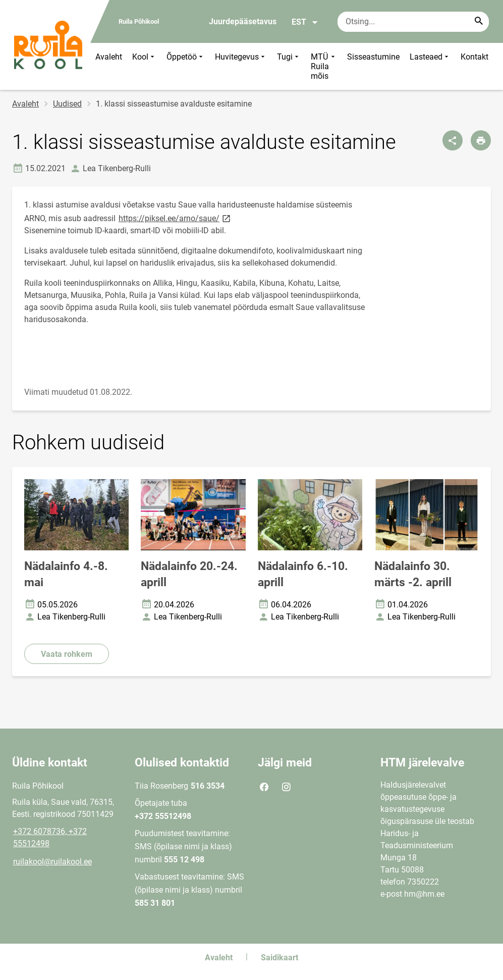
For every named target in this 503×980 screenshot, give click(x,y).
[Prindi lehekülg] (481, 140)
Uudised (67, 104)
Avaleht (109, 57)
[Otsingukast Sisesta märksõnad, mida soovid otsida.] (413, 22)
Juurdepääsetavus (243, 21)
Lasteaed (430, 66)
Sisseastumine (373, 57)
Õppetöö (186, 66)
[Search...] (479, 22)
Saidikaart (280, 958)
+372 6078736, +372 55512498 (50, 837)
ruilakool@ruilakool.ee (52, 862)
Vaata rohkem (67, 654)
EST (305, 22)
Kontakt (474, 57)
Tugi (289, 66)
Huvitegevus (241, 66)
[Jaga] (453, 140)
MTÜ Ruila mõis (324, 66)
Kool (144, 66)
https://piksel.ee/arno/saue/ (175, 218)
